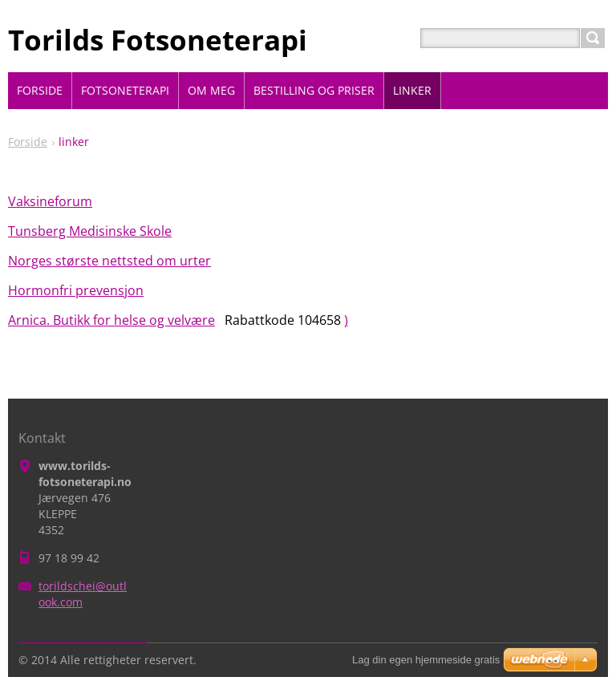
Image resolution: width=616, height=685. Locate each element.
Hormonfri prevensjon (76, 290)
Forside (28, 142)
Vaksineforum (50, 201)
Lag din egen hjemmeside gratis (426, 660)
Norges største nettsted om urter (109, 261)
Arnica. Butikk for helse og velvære (111, 320)
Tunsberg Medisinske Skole (90, 231)
